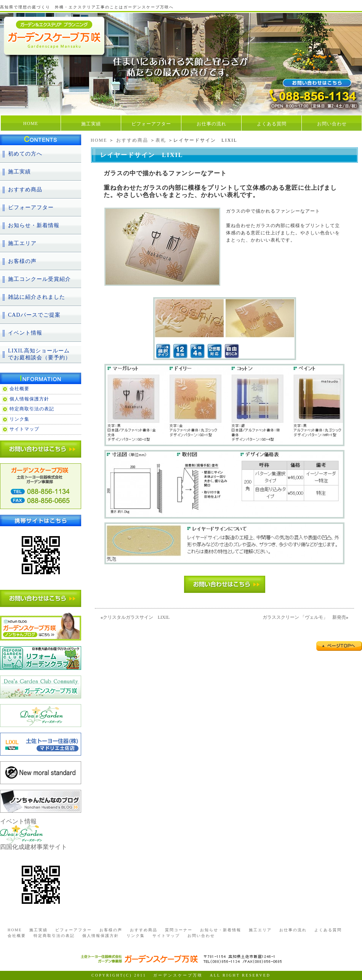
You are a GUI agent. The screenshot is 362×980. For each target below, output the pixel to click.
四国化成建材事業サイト (34, 847)
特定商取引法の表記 (32, 409)
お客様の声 (22, 261)
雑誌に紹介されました (37, 297)
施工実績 (91, 124)
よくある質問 (272, 124)
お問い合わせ (332, 124)
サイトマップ (24, 429)
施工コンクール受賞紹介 (39, 279)
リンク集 (19, 419)
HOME (31, 123)
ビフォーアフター (151, 124)
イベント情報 (25, 333)
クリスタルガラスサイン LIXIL (136, 617)
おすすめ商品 (132, 140)
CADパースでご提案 (34, 315)
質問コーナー (179, 930)
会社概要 (19, 389)
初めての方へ (25, 154)
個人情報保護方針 (29, 399)
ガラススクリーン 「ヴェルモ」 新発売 (304, 617)
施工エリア (22, 243)
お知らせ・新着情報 (34, 225)
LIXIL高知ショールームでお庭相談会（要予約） (39, 354)
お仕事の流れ (211, 124)
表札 (161, 140)
